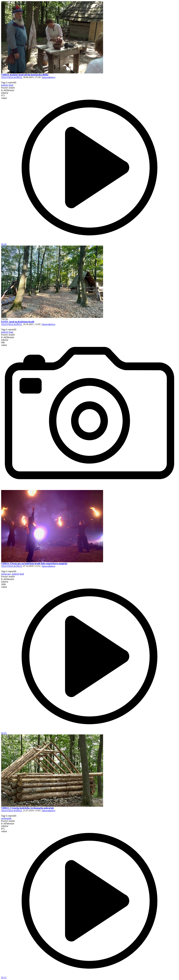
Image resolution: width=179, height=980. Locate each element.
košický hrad (7, 85)
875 (4, 830)
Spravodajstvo (49, 77)
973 (4, 97)
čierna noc (6, 574)
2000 (4, 586)
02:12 (89, 976)
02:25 (89, 732)
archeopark (6, 818)
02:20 (89, 243)
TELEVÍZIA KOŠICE (12, 77)
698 (4, 344)
